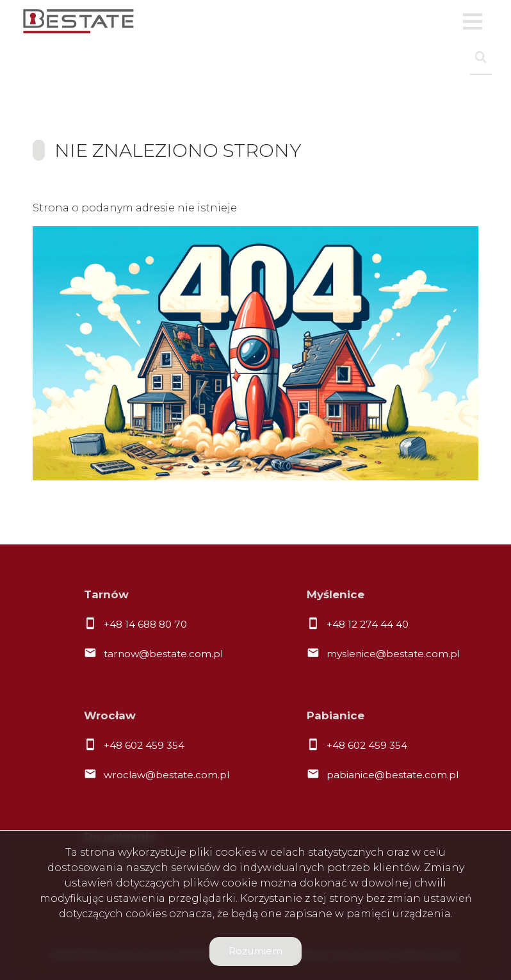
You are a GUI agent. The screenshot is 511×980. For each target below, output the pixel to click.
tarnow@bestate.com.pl (163, 654)
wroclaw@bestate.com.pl (166, 775)
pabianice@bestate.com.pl (393, 775)
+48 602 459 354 (144, 745)
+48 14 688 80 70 (145, 624)
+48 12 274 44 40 (368, 624)
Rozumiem (255, 951)
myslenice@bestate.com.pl (393, 654)
